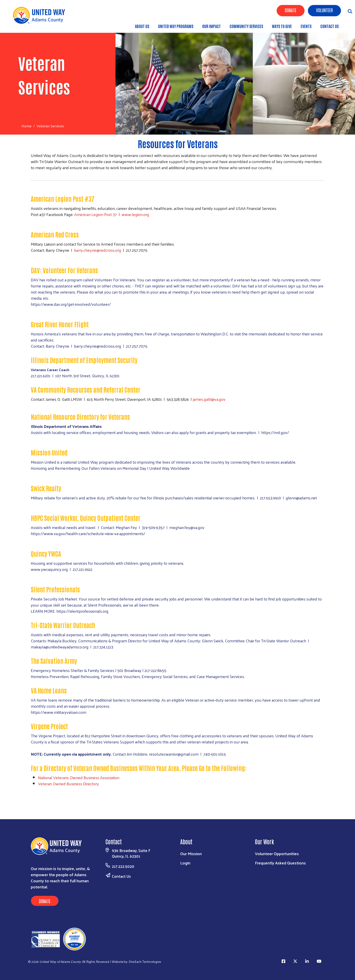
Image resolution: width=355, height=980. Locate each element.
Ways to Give (282, 26)
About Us (142, 26)
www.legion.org (135, 214)
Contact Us (330, 26)
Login (185, 863)
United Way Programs (176, 26)
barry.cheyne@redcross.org (98, 250)
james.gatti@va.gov (209, 399)
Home (26, 126)
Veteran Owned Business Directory (68, 784)
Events (306, 26)
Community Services (246, 26)
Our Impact (211, 26)
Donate (291, 10)
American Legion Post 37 (96, 214)
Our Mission (191, 853)
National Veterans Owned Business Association (79, 777)
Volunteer (324, 10)
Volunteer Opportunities (277, 853)
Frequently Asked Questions (280, 863)
